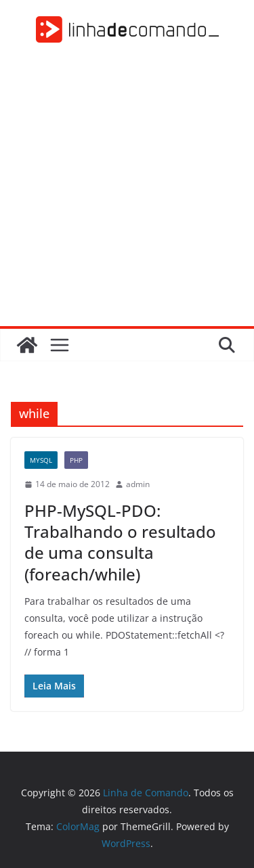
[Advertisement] (127, 192)
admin (138, 484)
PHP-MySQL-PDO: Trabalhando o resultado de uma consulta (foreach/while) (120, 542)
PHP (76, 460)
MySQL (41, 460)
